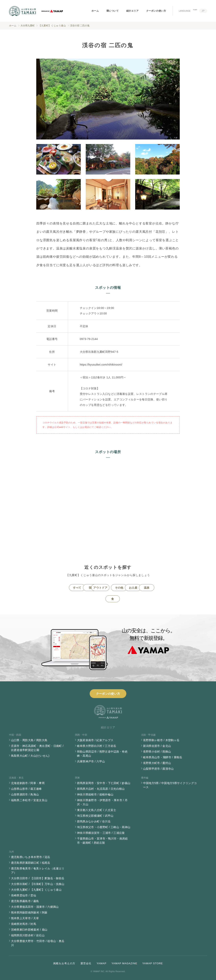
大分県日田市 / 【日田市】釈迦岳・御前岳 (38, 878)
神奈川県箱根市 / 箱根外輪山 (95, 794)
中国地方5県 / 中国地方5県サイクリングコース (170, 785)
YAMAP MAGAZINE (124, 963)
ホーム (95, 11)
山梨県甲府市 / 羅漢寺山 (158, 769)
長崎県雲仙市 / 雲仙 (24, 895)
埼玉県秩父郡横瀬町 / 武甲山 (95, 816)
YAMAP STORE (153, 963)
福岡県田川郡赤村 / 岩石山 (28, 935)
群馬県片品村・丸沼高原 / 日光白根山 (101, 789)
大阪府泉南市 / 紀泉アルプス (95, 740)
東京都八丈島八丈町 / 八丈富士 (97, 810)
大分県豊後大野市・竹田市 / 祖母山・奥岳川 (38, 943)
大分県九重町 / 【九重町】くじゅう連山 (36, 890)
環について (113, 11)
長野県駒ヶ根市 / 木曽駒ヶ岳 (161, 740)
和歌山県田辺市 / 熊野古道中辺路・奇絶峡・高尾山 (102, 754)
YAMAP (101, 963)
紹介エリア (133, 11)
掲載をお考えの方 (64, 963)
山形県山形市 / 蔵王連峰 (26, 789)
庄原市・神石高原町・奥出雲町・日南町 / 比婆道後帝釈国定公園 (37, 748)
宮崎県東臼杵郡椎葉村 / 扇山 (29, 930)
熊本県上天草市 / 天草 (25, 918)
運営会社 (86, 963)
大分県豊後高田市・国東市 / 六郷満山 (35, 907)
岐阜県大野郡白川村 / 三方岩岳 (97, 746)
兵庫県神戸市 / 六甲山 (91, 761)
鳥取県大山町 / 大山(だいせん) (30, 756)
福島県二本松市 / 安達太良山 (29, 800)
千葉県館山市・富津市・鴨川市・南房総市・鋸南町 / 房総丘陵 (102, 841)
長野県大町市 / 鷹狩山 (157, 763)
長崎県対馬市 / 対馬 (24, 924)
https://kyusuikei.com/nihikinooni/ (101, 365)
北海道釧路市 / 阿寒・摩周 (28, 783)
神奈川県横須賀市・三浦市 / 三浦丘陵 (101, 833)
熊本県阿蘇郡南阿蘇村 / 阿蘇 (29, 913)
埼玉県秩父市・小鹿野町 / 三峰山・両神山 (104, 827)
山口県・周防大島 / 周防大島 (29, 740)
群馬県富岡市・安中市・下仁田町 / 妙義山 (104, 783)
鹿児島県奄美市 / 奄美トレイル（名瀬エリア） (38, 871)
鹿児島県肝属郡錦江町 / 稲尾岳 (31, 863)
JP (203, 11)
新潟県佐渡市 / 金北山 (157, 746)
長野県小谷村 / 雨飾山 (157, 752)
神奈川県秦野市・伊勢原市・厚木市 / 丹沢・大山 (102, 802)
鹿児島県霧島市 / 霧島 (25, 901)
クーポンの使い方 (156, 11)
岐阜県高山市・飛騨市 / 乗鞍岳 (163, 757)
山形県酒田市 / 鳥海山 (25, 794)
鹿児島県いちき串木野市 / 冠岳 (31, 857)
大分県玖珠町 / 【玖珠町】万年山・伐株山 (38, 884)
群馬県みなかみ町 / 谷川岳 (94, 821)
